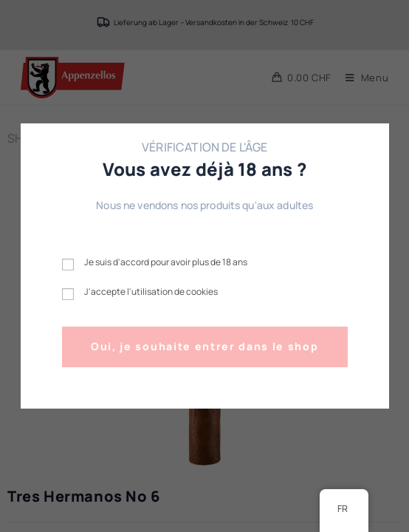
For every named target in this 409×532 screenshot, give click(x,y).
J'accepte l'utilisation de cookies (151, 291)
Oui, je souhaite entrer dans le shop (205, 346)
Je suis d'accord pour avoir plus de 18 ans (166, 262)
